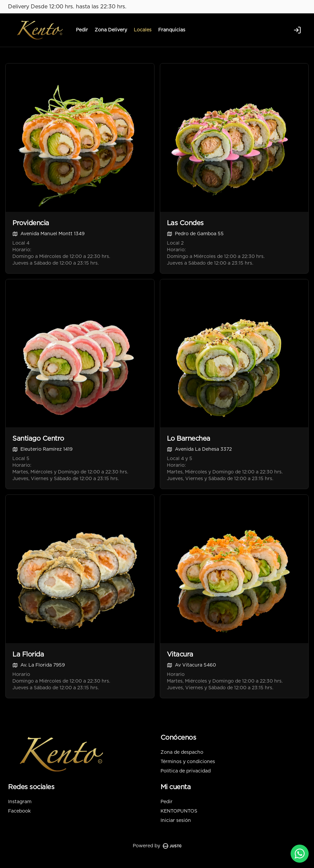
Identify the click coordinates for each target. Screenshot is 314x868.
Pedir (82, 30)
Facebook (19, 811)
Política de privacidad (186, 771)
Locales (143, 30)
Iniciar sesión (176, 821)
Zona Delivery (111, 30)
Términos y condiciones (188, 762)
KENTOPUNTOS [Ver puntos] (179, 811)
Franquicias (172, 30)
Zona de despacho (182, 752)
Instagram (20, 802)
